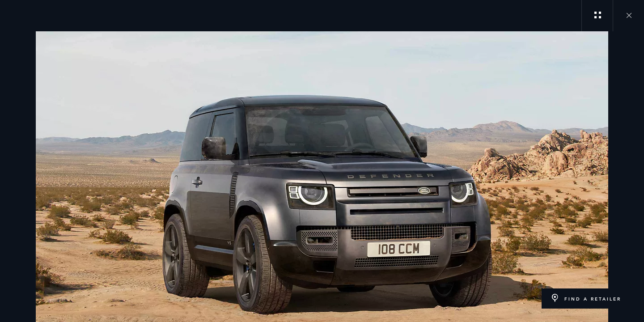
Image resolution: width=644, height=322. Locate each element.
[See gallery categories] (597, 16)
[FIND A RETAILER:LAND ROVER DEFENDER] (586, 299)
